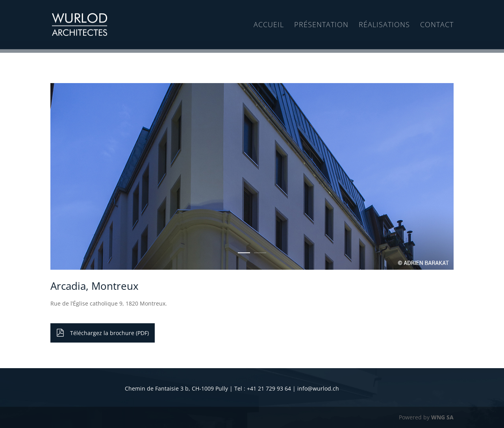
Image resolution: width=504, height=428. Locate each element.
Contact (437, 25)
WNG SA (442, 417)
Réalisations (384, 25)
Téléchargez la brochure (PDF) (109, 333)
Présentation (321, 25)
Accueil (269, 25)
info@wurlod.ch (318, 388)
